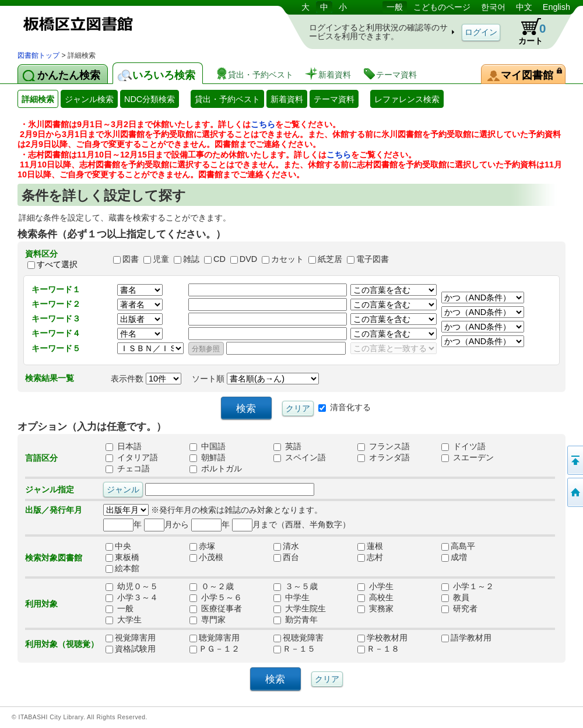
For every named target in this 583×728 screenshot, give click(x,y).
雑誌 (191, 259)
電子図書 (373, 259)
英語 (287, 447)
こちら (263, 124)
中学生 (291, 598)
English (556, 7)
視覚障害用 (131, 638)
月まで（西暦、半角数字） (291, 524)
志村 (374, 558)
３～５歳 (296, 587)
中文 (524, 7)
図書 (131, 259)
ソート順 (255, 379)
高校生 (375, 598)
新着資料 (287, 99)
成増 (458, 558)
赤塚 (206, 547)
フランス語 (384, 447)
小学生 (375, 587)
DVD (248, 259)
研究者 (459, 609)
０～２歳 (212, 587)
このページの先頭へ (574, 460)
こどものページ (442, 7)
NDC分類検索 (150, 99)
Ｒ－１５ (294, 649)
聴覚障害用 (215, 638)
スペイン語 (300, 458)
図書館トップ (38, 55)
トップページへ (574, 492)
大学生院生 (300, 609)
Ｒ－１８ (378, 649)
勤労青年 (296, 620)
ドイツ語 (463, 447)
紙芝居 (330, 259)
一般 (395, 7)
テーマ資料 (334, 99)
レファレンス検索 (407, 99)
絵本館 (122, 569)
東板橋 (122, 558)
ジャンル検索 (89, 99)
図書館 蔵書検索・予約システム (140, 25)
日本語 (124, 447)
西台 (290, 558)
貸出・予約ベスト (227, 99)
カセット (287, 259)
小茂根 (206, 558)
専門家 (208, 620)
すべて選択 (57, 264)
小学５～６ (216, 598)
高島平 (458, 547)
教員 (455, 598)
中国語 (208, 447)
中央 (122, 547)
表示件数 (146, 379)
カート (526, 32)
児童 (161, 259)
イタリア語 (132, 458)
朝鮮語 (208, 458)
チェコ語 (128, 469)
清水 (290, 547)
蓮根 (374, 547)
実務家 (375, 609)
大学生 (124, 620)
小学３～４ (132, 598)
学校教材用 (382, 638)
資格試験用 (131, 649)
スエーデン (468, 458)
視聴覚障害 (298, 638)
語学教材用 (466, 638)
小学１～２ (468, 587)
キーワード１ (56, 289)
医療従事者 (216, 609)
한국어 (493, 7)
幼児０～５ (132, 587)
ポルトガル (216, 469)
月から (166, 524)
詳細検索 (38, 99)
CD (219, 259)
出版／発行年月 (54, 510)
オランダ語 (384, 458)
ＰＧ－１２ (215, 649)
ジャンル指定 (50, 489)
